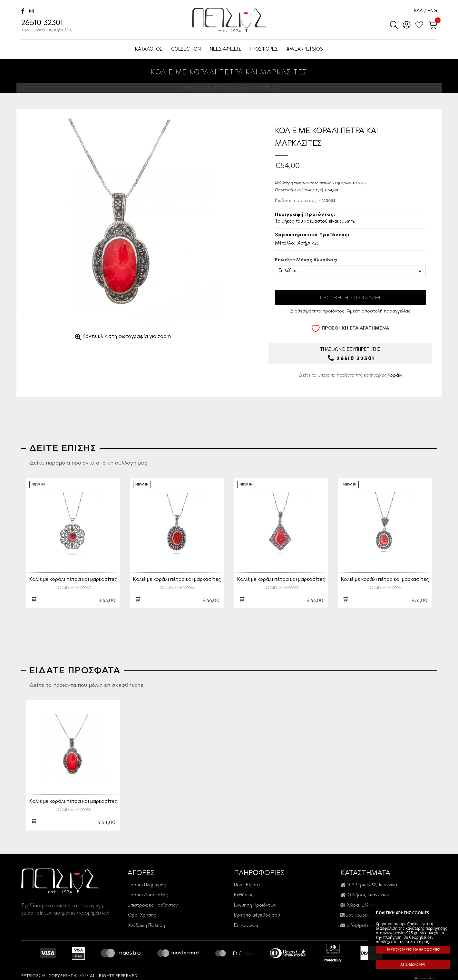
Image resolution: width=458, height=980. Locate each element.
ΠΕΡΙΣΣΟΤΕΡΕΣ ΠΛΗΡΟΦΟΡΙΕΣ (413, 950)
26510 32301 (47, 26)
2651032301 (358, 911)
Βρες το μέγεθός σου (257, 911)
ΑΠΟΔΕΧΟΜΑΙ (413, 964)
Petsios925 (229, 20)
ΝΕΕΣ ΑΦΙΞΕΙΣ (225, 49)
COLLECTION (186, 49)
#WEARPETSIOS (305, 49)
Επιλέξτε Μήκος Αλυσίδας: (306, 260)
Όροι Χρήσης (142, 911)
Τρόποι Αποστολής (148, 891)
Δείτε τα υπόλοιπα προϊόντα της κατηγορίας (350, 375)
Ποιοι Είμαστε (248, 881)
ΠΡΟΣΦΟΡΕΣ (264, 49)
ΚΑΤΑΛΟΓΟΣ (149, 49)
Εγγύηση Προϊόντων (255, 901)
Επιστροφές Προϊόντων (153, 901)
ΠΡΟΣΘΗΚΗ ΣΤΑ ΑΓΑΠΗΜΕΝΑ (350, 328)
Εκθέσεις (244, 891)
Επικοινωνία (246, 922)
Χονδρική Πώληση (146, 922)
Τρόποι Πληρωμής (147, 881)
